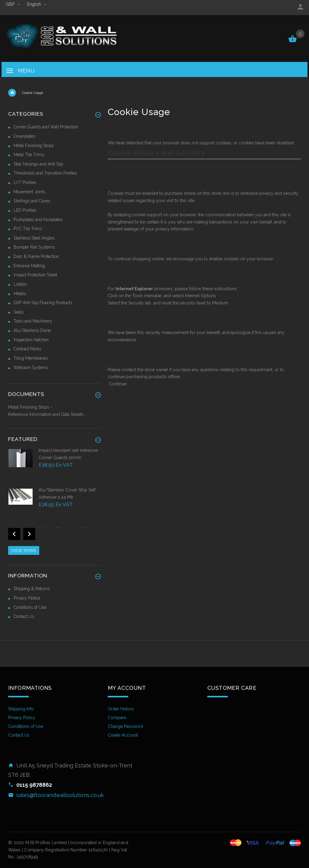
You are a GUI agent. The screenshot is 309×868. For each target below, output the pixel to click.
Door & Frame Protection (36, 256)
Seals (19, 312)
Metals (20, 294)
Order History (121, 709)
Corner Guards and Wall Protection (46, 127)
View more (24, 550)
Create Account (123, 735)
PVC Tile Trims (28, 229)
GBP (14, 4)
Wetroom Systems (31, 368)
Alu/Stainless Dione (32, 330)
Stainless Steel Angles (34, 238)
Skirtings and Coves (32, 201)
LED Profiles (25, 210)
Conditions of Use (30, 607)
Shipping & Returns (32, 589)
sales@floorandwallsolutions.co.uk (60, 795)
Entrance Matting (29, 266)
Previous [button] (14, 534)
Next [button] (29, 534)
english (37, 4)
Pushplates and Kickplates (38, 220)
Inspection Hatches (31, 340)
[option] (54, 467)
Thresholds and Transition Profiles (45, 173)
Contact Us (24, 616)
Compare (117, 718)
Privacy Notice (27, 598)
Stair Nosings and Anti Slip (38, 164)
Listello (20, 284)
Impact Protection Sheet (35, 275)
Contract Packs (27, 349)
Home (12, 93)
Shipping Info (21, 709)
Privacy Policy (22, 718)
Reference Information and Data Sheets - (47, 414)
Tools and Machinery (33, 321)
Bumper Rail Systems (34, 247)
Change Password (125, 726)
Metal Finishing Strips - (30, 407)
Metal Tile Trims (29, 155)
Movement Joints (29, 192)
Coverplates (24, 136)
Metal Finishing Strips (34, 146)
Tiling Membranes (31, 358)
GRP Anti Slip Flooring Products (43, 303)
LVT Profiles (25, 182)
